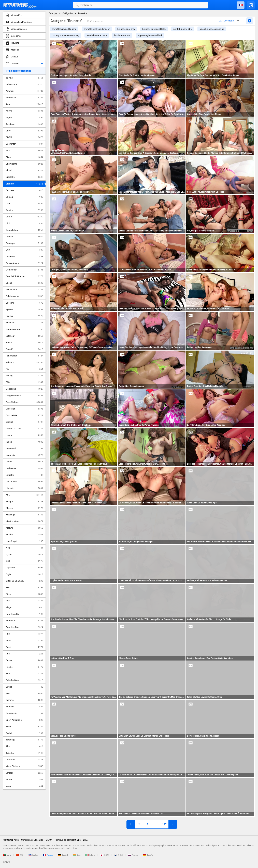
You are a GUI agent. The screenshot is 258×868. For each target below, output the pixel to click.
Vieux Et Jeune (24, 766)
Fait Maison (24, 356)
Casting (24, 210)
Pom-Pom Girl (24, 614)
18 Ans (24, 78)
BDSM (24, 137)
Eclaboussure (24, 296)
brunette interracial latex (154, 29)
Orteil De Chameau (24, 581)
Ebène (24, 283)
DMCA (49, 840)
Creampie (24, 243)
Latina (24, 462)
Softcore (24, 707)
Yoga (24, 786)
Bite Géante (24, 164)
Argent (24, 118)
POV (24, 588)
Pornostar (24, 621)
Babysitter (24, 144)
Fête (24, 382)
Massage (24, 515)
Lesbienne (24, 468)
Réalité (24, 667)
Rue (24, 654)
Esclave (24, 316)
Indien (24, 442)
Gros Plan (24, 409)
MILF (24, 495)
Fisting (24, 376)
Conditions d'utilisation (32, 840)
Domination (24, 270)
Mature (24, 528)
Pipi (24, 601)
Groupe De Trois (24, 429)
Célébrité (24, 257)
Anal (24, 104)
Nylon (24, 554)
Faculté (24, 349)
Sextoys (24, 700)
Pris (24, 634)
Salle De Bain (24, 680)
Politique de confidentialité (68, 840)
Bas (24, 151)
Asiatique (24, 124)
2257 (86, 840)
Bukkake (24, 190)
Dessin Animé (24, 263)
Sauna (24, 687)
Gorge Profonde (24, 396)
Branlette (24, 177)
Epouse (24, 309)
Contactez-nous (11, 840)
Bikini (24, 157)
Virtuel (24, 779)
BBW (24, 131)
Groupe (24, 422)
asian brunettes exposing (212, 29)
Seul (24, 693)
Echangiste (24, 290)
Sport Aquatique (24, 720)
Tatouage (24, 740)
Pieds (24, 594)
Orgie (24, 574)
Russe (24, 660)
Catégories (68, 13)
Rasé (24, 647)
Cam (24, 204)
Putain (24, 640)
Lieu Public (24, 482)
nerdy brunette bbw (183, 29)
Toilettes (24, 753)
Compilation (24, 230)
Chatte (24, 217)
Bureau (24, 197)
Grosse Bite (24, 415)
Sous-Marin (24, 713)
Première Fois (24, 627)
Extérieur (24, 336)
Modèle (24, 535)
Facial (24, 343)
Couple (24, 237)
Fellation (24, 363)
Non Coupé (24, 541)
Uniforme (24, 760)
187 (164, 824)
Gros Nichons (24, 402)
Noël (24, 548)
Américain (24, 98)
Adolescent (24, 84)
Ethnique (24, 323)
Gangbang (24, 389)
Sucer (24, 727)
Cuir (24, 250)
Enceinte (24, 303)
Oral (24, 561)
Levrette (24, 475)
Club (24, 224)
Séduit (24, 733)
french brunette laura (97, 35)
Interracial (24, 449)
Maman (24, 508)
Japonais (24, 455)
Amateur (24, 91)
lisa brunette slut (122, 35)
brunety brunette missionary (65, 35)
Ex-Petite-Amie (24, 329)
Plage (24, 607)
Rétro (24, 674)
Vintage (24, 773)
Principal (53, 13)
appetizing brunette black (150, 35)
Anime (24, 111)
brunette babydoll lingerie (64, 29)
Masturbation (24, 521)
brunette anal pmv (126, 29)
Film (24, 369)
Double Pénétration (24, 276)
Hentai (24, 435)
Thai (24, 746)
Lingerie (24, 488)
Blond (24, 170)
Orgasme (24, 568)
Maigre (24, 502)
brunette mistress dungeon (97, 29)
